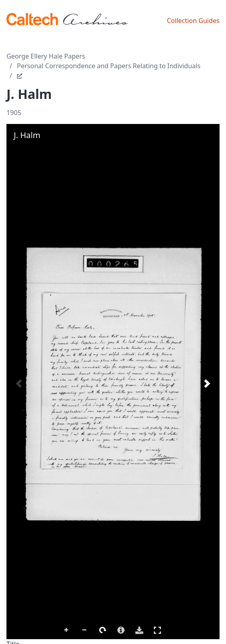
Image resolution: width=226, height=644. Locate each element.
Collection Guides (193, 21)
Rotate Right (103, 630)
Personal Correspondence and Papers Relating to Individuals (109, 66)
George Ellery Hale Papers (46, 56)
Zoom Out (85, 630)
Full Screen (157, 630)
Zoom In (67, 630)
